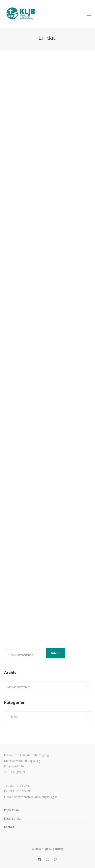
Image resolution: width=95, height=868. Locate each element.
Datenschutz (12, 818)
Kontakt (9, 827)
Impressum (11, 810)
